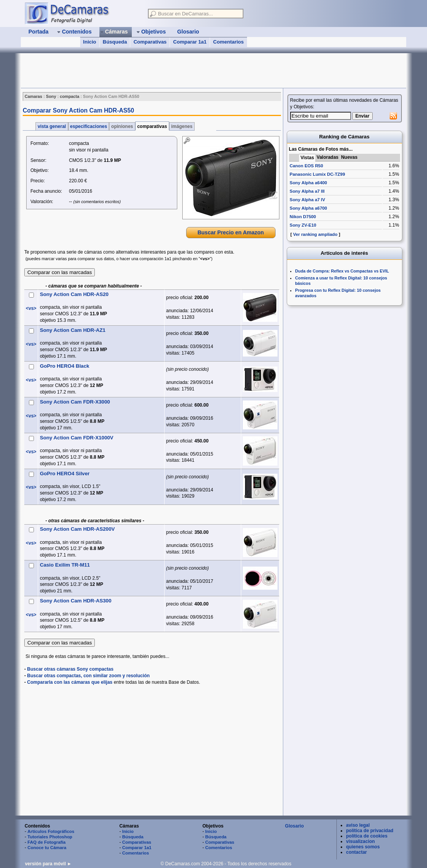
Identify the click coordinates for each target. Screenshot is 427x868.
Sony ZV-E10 (303, 225)
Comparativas (150, 42)
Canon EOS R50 (307, 166)
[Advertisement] (161, 71)
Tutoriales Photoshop (50, 837)
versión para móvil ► (48, 864)
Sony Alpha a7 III (307, 191)
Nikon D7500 (303, 217)
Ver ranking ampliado (315, 234)
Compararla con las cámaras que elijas (70, 682)
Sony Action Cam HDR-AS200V (77, 529)
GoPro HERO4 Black (64, 366)
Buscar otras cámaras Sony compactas (70, 669)
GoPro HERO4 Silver (65, 474)
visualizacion (361, 841)
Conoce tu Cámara (47, 848)
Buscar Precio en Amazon (230, 232)
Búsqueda (115, 42)
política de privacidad (370, 831)
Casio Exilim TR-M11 (65, 565)
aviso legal (358, 825)
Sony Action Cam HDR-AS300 (76, 601)
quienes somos (363, 847)
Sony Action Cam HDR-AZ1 (72, 330)
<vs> (31, 308)
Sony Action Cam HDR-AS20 (74, 294)
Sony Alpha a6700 (308, 208)
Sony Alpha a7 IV (308, 200)
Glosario (295, 826)
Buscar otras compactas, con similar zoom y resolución (88, 676)
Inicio (90, 42)
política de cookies (367, 836)
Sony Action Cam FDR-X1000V (76, 438)
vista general (52, 126)
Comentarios (228, 42)
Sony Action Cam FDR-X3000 (75, 402)
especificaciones (89, 126)
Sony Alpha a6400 (308, 183)
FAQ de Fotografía (46, 842)
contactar (356, 852)
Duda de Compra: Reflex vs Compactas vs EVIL (342, 271)
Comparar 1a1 (190, 42)
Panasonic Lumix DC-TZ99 (318, 174)
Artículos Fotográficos (51, 831)
